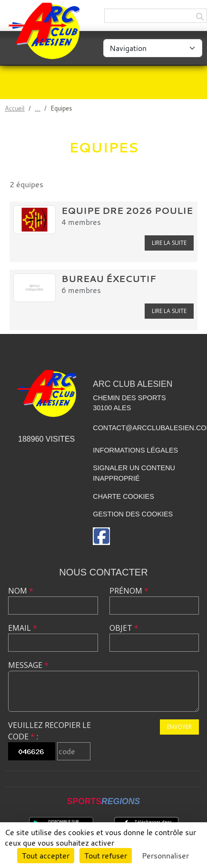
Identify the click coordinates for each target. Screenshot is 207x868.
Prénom (129, 591)
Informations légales (135, 450)
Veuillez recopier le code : (49, 731)
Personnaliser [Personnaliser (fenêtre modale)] (165, 856)
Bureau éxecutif (109, 279)
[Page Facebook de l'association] (101, 536)
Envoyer (179, 727)
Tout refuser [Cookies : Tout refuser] (106, 856)
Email (23, 628)
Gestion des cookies (133, 514)
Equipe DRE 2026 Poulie (127, 211)
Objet (124, 628)
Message (28, 665)
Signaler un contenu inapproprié (134, 473)
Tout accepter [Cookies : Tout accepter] (46, 856)
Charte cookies (123, 496)
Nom (21, 591)
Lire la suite (169, 243)
